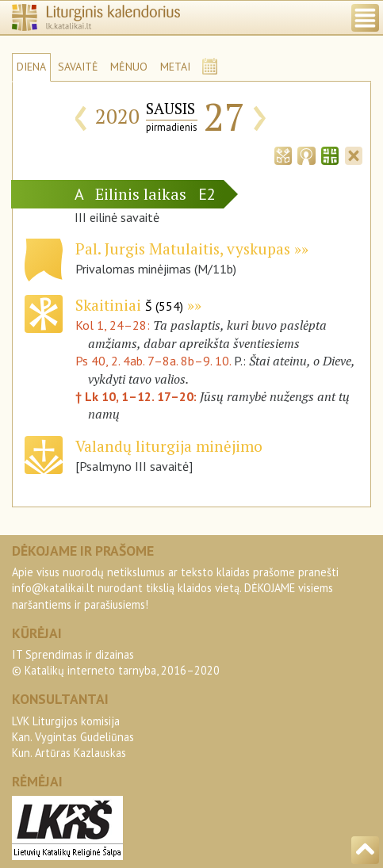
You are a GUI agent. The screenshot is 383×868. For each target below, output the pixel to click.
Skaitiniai (129, 305)
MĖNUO (129, 67)
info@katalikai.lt (53, 588)
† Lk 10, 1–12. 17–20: (138, 396)
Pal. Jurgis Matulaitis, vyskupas (183, 249)
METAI (175, 67)
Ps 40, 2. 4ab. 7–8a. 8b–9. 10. (153, 361)
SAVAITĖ (78, 67)
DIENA (31, 67)
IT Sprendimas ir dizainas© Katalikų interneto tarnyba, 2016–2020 (116, 662)
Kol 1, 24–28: (114, 325)
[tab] (283, 155)
